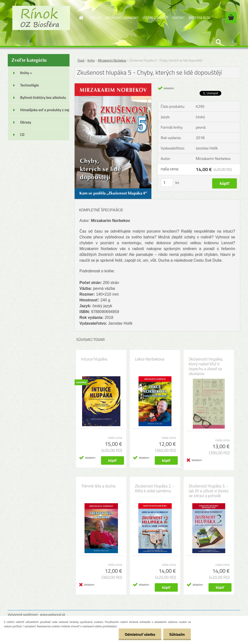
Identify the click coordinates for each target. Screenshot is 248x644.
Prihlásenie (206, 4)
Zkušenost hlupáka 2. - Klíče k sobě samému (155, 488)
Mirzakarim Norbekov (112, 60)
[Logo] (41, 18)
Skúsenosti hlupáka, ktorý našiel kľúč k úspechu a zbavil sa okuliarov (206, 366)
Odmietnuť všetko (140, 634)
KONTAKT (178, 18)
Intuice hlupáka (94, 359)
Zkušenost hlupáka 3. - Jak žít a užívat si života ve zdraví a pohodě (209, 491)
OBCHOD (96, 18)
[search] (218, 42)
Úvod (81, 60)
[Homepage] (80, 18)
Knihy (91, 60)
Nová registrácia (226, 4)
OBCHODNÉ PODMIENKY (122, 18)
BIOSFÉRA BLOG (200, 18)
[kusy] (167, 183)
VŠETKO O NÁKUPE (155, 18)
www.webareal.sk (53, 614)
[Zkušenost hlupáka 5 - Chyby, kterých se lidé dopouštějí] (113, 85)
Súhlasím (177, 634)
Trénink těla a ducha (98, 486)
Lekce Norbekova (150, 359)
